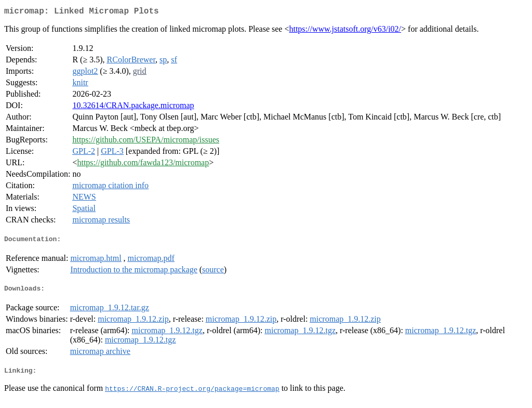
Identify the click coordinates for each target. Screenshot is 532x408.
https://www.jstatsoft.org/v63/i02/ (345, 31)
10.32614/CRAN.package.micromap (133, 107)
